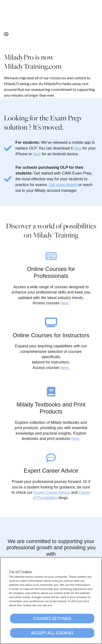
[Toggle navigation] (6, 34)
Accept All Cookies (52, 633)
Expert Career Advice (52, 492)
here (78, 148)
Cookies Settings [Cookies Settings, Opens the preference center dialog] (52, 618)
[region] (51, 601)
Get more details (63, 185)
